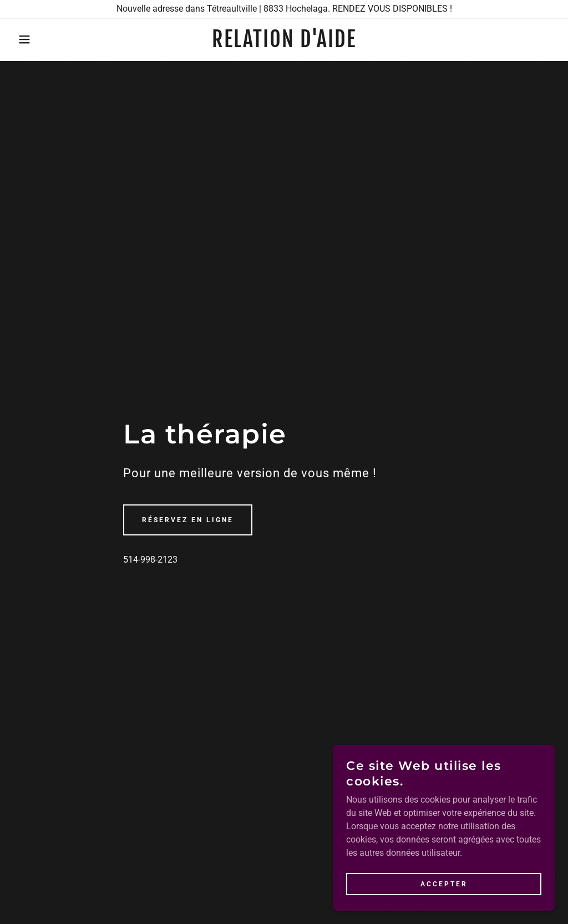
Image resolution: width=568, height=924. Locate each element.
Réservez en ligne (188, 520)
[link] (284, 44)
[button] (28, 39)
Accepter (444, 884)
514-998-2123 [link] (150, 560)
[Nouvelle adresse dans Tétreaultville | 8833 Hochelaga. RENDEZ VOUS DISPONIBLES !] (284, 9)
